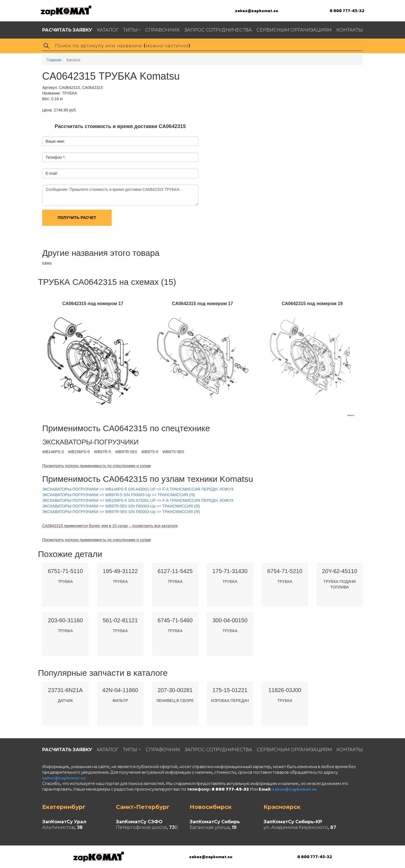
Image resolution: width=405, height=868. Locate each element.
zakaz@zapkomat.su (256, 11)
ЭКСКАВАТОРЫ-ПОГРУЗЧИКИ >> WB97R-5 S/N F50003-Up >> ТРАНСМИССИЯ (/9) (119, 495)
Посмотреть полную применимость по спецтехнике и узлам (96, 466)
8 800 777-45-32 (347, 11)
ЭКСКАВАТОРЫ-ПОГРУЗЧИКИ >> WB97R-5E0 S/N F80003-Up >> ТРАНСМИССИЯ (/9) (121, 506)
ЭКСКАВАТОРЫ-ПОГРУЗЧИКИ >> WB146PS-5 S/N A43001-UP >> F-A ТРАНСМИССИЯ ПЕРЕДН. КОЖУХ (138, 489)
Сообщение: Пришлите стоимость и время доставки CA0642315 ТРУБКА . (120, 195)
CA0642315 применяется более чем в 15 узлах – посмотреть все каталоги (110, 526)
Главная (54, 60)
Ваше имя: (55, 141)
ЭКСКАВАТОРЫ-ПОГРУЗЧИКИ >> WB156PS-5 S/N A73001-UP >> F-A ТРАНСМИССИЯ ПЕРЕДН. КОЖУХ (138, 500)
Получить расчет (77, 218)
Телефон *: (56, 157)
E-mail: (52, 173)
